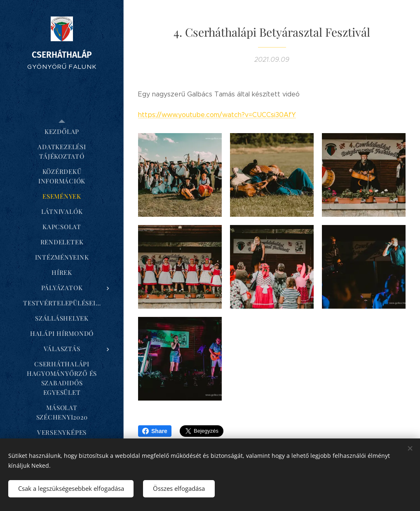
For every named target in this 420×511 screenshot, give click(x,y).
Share (155, 431)
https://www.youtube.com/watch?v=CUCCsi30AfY (217, 115)
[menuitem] (62, 132)
